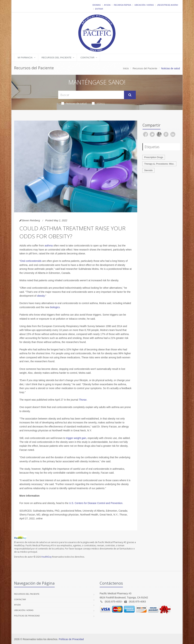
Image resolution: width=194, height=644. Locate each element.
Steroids (148, 170)
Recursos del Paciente (57, 58)
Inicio (126, 68)
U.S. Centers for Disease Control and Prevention (96, 503)
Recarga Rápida (122, 5)
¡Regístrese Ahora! (167, 5)
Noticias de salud (74, 103)
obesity (41, 296)
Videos (98, 103)
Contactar (87, 58)
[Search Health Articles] (91, 95)
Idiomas (96, 5)
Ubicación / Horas (144, 5)
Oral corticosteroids (31, 261)
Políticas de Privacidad (27, 616)
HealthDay (46, 557)
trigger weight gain (76, 438)
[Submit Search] (130, 95)
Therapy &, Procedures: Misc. (159, 164)
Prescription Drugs (154, 157)
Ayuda (107, 5)
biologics (55, 307)
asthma (49, 246)
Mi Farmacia (25, 58)
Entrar (99, 9)
